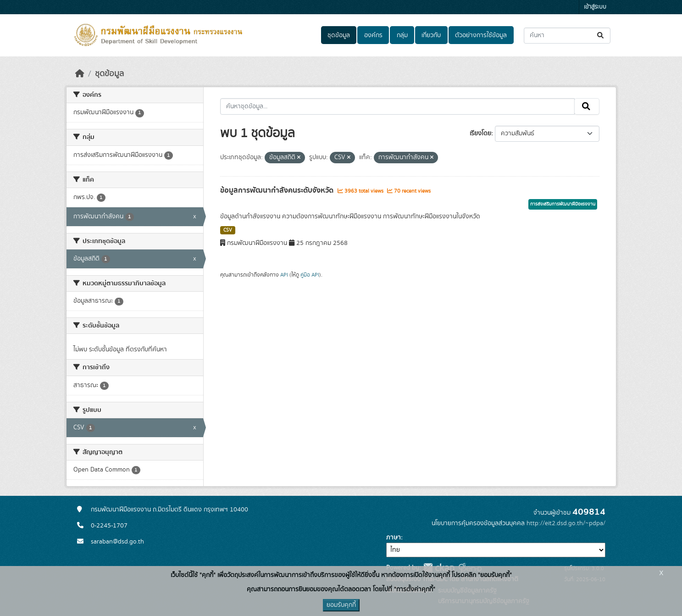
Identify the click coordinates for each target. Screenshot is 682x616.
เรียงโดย (480, 133)
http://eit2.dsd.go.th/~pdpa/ (566, 523)
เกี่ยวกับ (431, 35)
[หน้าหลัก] (80, 74)
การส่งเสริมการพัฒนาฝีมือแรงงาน (563, 204)
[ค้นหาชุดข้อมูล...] (567, 36)
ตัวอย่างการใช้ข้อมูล (481, 35)
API (284, 275)
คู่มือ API (310, 275)
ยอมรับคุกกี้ (341, 605)
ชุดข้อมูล (339, 35)
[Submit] (601, 36)
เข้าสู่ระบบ (595, 7)
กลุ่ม (402, 35)
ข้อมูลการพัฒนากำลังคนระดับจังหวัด (278, 190)
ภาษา (394, 538)
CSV (228, 230)
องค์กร (373, 35)
